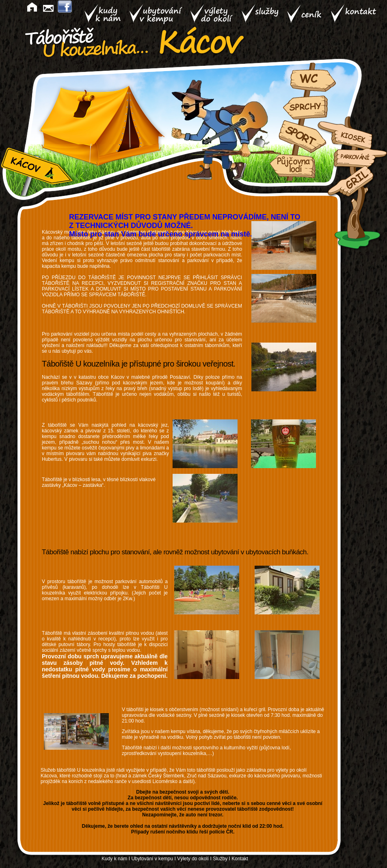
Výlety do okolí (193, 859)
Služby (220, 859)
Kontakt (240, 859)
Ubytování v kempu (152, 859)
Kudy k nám (114, 859)
